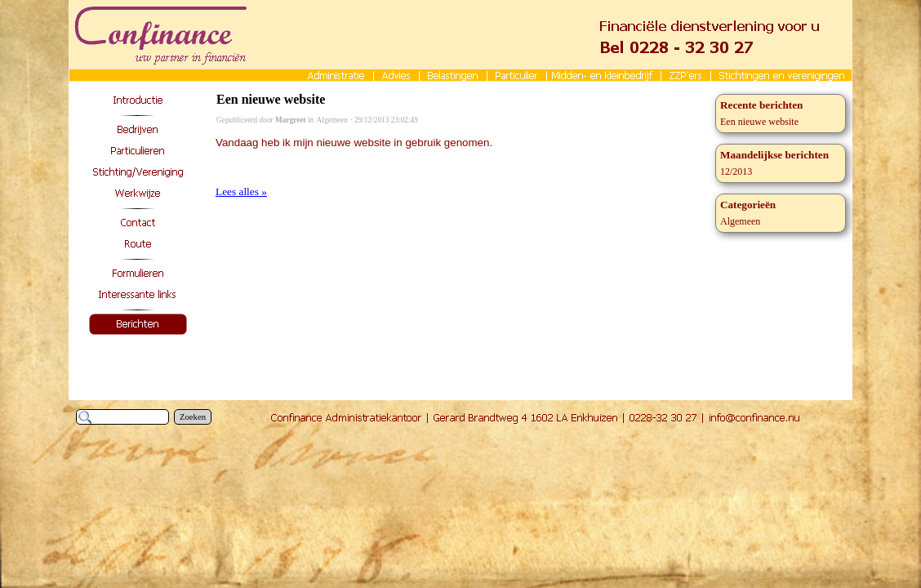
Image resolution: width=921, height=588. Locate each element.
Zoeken (193, 417)
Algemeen (332, 120)
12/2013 (736, 171)
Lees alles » (241, 192)
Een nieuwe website (271, 99)
